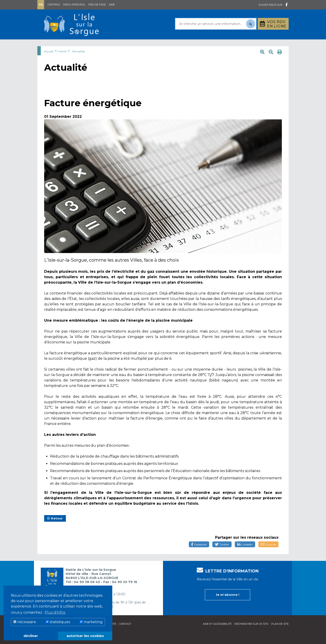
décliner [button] (31, 636)
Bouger (217, 45)
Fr (41, 5)
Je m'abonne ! (228, 606)
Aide (112, 5)
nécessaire (25, 622)
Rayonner (121, 45)
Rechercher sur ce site (252, 635)
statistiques (58, 622)
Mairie (50, 45)
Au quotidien (84, 45)
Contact (125, 635)
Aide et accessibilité (217, 635)
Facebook (199, 556)
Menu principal (74, 5)
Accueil (49, 63)
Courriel (268, 556)
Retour (55, 530)
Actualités (78, 63)
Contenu (54, 5)
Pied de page (97, 5)
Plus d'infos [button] (55, 612)
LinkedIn (245, 556)
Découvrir (155, 45)
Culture (188, 45)
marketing (91, 622)
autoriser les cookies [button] (85, 636)
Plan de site (280, 635)
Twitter (222, 556)
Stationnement (266, 45)
